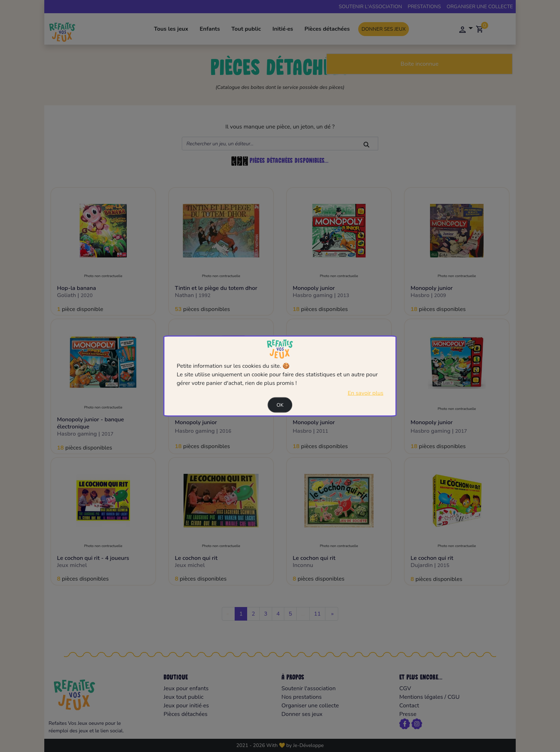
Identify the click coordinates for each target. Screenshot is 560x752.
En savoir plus (365, 393)
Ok (280, 405)
